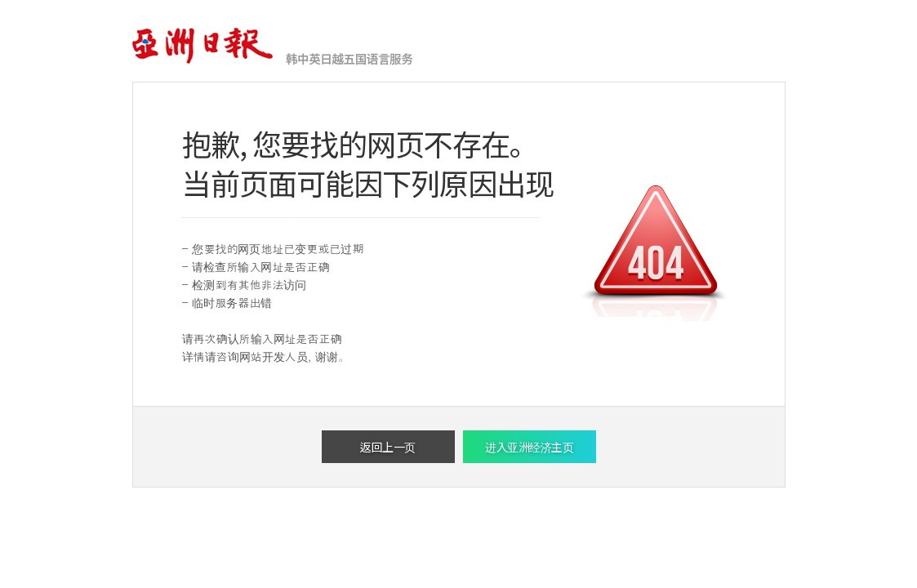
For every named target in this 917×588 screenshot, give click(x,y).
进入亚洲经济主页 (529, 447)
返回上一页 (388, 447)
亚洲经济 (204, 47)
